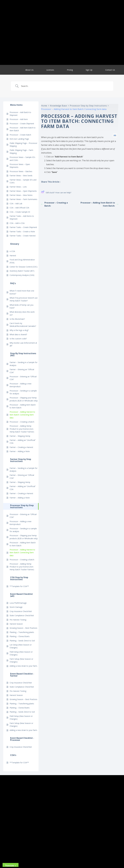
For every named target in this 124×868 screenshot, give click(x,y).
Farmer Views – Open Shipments (23, 191)
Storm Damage (16, 607)
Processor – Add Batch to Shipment (20, 114)
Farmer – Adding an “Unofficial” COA (23, 442)
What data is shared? (18, 334)
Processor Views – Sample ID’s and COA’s (22, 159)
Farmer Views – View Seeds (21, 176)
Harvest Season (16, 624)
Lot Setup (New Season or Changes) (21, 646)
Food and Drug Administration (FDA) (22, 261)
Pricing (70, 70)
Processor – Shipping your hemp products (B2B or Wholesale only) (24, 399)
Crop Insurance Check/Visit (21, 611)
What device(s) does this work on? (22, 313)
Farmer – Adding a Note (20, 451)
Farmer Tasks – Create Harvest (23, 236)
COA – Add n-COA (17, 223)
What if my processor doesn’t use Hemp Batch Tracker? (24, 299)
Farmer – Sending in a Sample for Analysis (24, 364)
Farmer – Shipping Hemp (20, 436)
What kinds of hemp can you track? (22, 306)
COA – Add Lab (16, 204)
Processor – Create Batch (20, 135)
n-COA (12, 251)
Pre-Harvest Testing (18, 620)
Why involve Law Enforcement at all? (23, 344)
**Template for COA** (19, 586)
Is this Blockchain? (17, 319)
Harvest (13, 256)
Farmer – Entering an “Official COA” (22, 371)
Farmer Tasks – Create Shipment (23, 227)
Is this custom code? (18, 339)
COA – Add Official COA (19, 208)
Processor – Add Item (19, 119)
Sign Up (89, 70)
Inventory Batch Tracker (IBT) (22, 271)
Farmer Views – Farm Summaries (23, 199)
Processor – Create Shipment (22, 124)
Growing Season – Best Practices (23, 628)
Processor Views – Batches (21, 171)
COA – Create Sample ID (20, 212)
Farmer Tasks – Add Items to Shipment (22, 217)
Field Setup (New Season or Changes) (21, 653)
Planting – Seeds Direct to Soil (22, 641)
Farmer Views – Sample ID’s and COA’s (23, 181)
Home (44, 106)
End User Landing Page (19, 139)
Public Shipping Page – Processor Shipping (23, 145)
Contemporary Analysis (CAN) (22, 275)
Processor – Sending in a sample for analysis (23, 392)
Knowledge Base (58, 106)
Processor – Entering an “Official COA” (23, 378)
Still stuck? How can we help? (56, 192)
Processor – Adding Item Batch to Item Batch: (23, 406)
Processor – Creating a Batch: (22, 422)
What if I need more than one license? (22, 292)
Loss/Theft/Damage (18, 603)
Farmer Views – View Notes (21, 195)
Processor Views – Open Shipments (20, 166)
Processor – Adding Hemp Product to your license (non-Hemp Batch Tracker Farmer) (22, 429)
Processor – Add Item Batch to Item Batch (23, 129)
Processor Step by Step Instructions (88, 106)
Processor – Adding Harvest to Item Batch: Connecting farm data (22, 415)
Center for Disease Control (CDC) (24, 267)
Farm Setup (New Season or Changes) (21, 660)
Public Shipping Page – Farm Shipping (21, 152)
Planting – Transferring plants (22, 632)
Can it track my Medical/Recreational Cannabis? (23, 325)
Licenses (50, 70)
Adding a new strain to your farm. (24, 666)
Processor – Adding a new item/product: (20, 385)
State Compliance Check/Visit (22, 615)
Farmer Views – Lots (18, 187)
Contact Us (110, 70)
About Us (29, 70)
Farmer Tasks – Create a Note (22, 232)
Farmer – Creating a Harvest (21, 447)
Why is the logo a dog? (19, 330)
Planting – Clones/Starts (20, 636)
